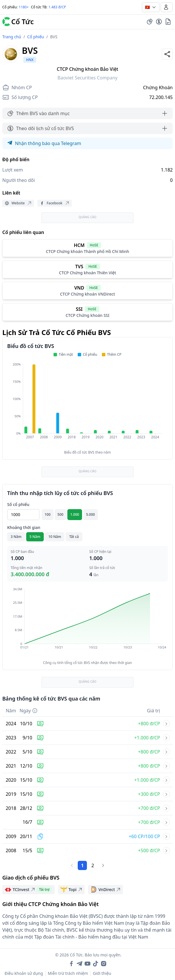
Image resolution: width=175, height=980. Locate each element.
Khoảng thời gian (24, 527)
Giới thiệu (102, 973)
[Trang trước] (72, 865)
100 (48, 514)
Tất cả (74, 537)
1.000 (75, 514)
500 (61, 514)
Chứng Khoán (158, 87)
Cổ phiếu (36, 37)
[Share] (167, 54)
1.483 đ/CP (57, 7)
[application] (87, 405)
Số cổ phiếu (18, 504)
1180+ (24, 7)
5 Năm (35, 537)
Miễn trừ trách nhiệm (68, 973)
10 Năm (55, 537)
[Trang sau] (103, 865)
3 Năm (16, 537)
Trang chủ (12, 37)
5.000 (91, 514)
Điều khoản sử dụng (24, 973)
